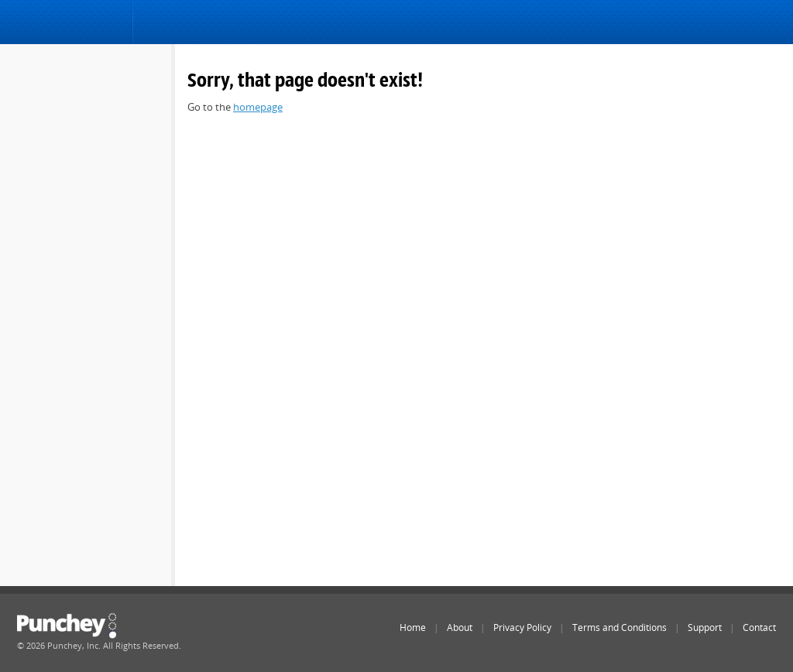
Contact (759, 627)
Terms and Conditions (620, 627)
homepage (258, 107)
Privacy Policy (522, 627)
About (460, 627)
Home (413, 627)
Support (705, 627)
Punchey (67, 24)
